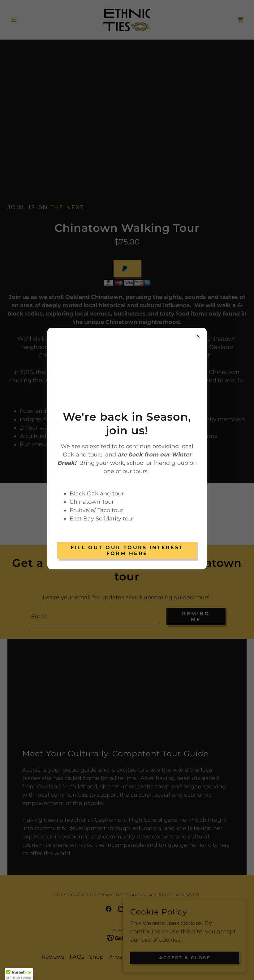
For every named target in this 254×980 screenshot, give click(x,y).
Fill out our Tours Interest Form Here (127, 550)
